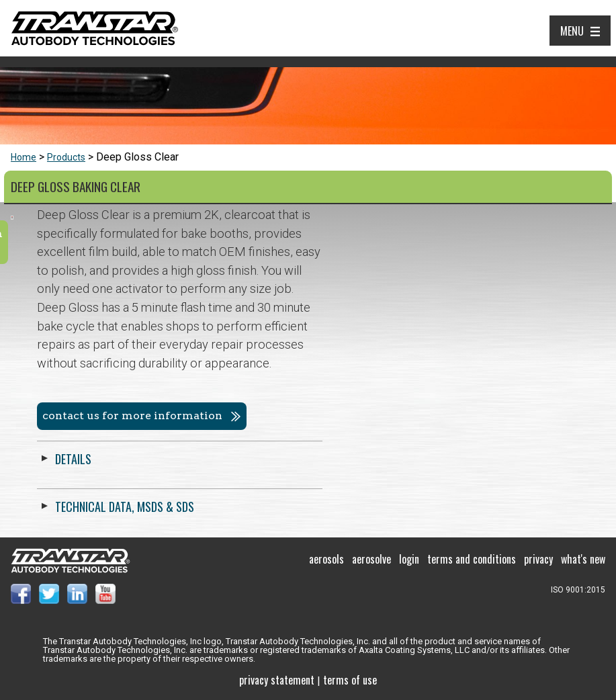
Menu (572, 31)
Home (24, 157)
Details (356, 459)
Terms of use (350, 680)
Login (409, 559)
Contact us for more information (415, 415)
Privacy (538, 559)
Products (66, 157)
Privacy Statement (277, 680)
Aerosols (326, 559)
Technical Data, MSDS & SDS (407, 507)
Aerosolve (371, 559)
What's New (583, 559)
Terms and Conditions (472, 559)
